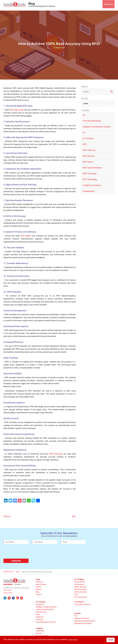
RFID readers (26, 236)
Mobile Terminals (80, 587)
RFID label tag (89, 150)
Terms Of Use (8, 590)
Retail (38, 614)
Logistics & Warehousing (45, 609)
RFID (85, 144)
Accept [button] (111, 640)
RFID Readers (79, 584)
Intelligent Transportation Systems (97, 127)
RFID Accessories (80, 592)
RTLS (76, 594)
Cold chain (39, 620)
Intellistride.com (8, 572)
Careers (38, 587)
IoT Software (79, 602)
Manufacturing (41, 612)
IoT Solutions (41, 602)
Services (77, 613)
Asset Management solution (46, 622)
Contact (39, 594)
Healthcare (40, 617)
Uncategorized (89, 191)
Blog (18, 572)
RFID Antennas (80, 582)
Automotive (40, 604)
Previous (7, 516)
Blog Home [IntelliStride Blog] (108, 5)
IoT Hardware (79, 579)
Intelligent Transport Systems (46, 607)
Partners (39, 633)
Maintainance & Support (83, 623)
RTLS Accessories (81, 597)
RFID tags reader (17, 110)
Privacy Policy (8, 593)
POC (76, 616)
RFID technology (56, 454)
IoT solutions (88, 138)
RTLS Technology (90, 179)
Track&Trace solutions (92, 185)
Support (39, 589)
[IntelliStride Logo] (15, 5)
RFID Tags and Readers (92, 168)
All (84, 115)
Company (39, 628)
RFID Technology (90, 174)
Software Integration (82, 618)
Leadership (40, 631)
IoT (84, 133)
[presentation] (21, 552)
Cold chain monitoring (92, 121)
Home (38, 579)
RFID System (88, 162)
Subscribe (16, 561)
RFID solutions (89, 156)
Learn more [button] (73, 639)
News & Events (41, 584)
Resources (39, 582)
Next (74, 516)
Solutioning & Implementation (85, 621)
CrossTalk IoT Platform (83, 604)
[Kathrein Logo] (12, 584)
